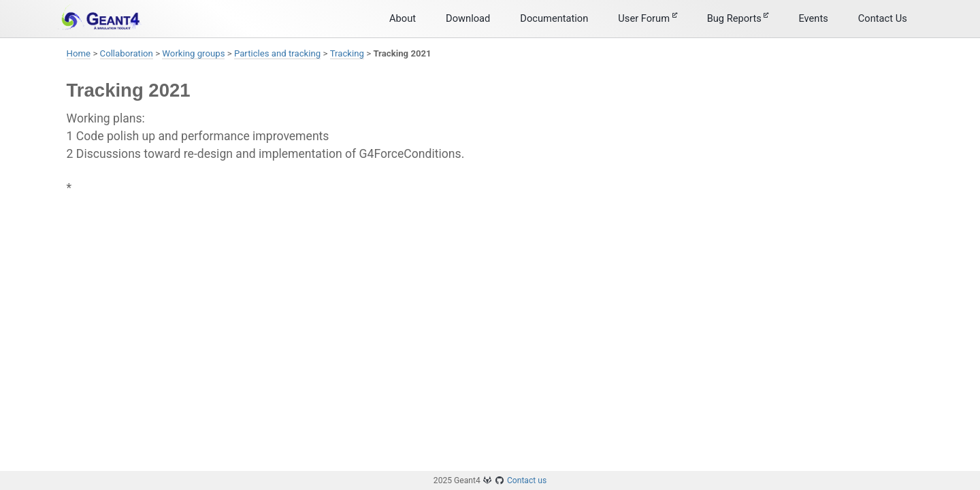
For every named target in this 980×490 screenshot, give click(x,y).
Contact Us (883, 18)
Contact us (527, 480)
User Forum (647, 18)
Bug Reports (738, 18)
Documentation (554, 18)
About (403, 18)
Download (468, 18)
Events (813, 18)
